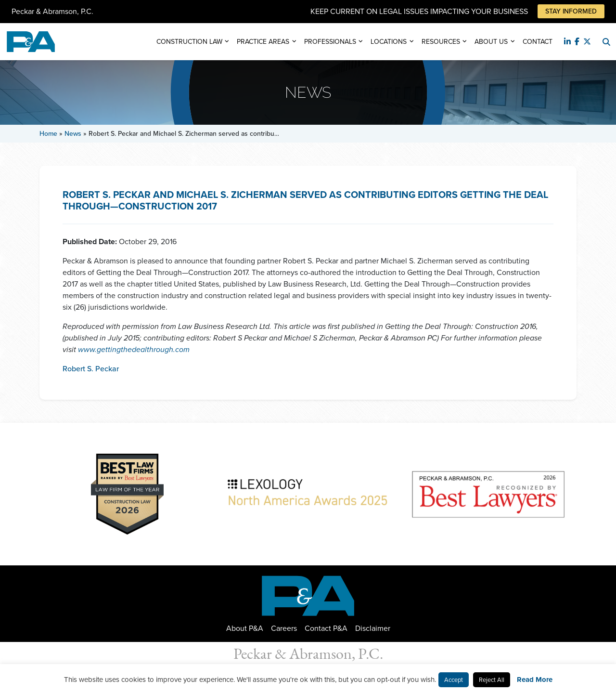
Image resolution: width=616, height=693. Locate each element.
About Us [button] (491, 42)
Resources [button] (441, 42)
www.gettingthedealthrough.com (134, 349)
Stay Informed (571, 11)
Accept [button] (454, 680)
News (73, 134)
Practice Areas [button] (263, 42)
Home (48, 134)
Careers (284, 628)
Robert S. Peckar (91, 369)
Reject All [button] (492, 680)
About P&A (245, 628)
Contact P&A (326, 628)
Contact (538, 42)
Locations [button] (389, 42)
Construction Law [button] (189, 42)
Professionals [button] (330, 42)
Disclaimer (373, 628)
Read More (535, 680)
